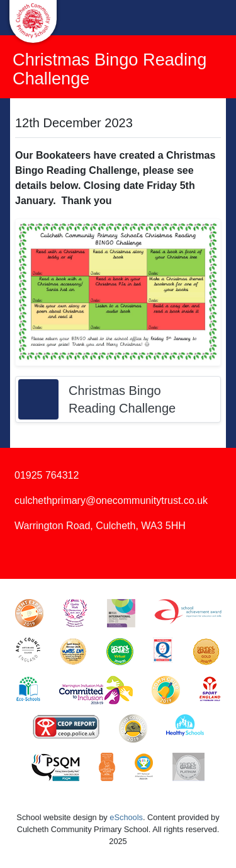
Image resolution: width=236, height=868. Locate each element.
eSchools (126, 817)
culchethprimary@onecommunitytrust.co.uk (111, 500)
